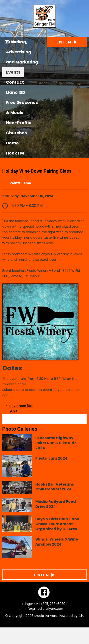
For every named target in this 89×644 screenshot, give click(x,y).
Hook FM (15, 153)
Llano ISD (16, 92)
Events (13, 72)
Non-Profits (19, 123)
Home (12, 143)
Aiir (81, 616)
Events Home (20, 183)
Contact (15, 82)
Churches (16, 133)
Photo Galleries (20, 429)
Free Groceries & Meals (22, 107)
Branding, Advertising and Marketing (22, 52)
